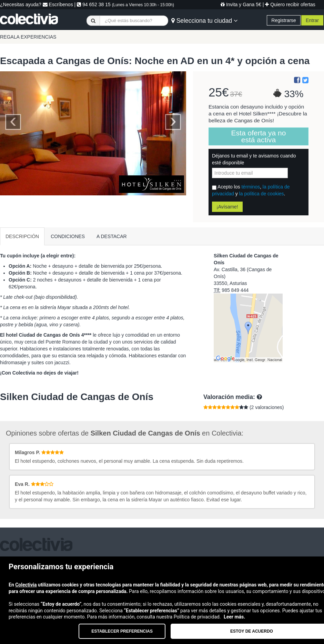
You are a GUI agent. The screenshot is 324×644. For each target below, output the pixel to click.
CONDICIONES (68, 236)
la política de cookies (262, 194)
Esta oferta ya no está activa (259, 136)
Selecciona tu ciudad (204, 21)
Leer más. (234, 617)
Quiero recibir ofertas (290, 4)
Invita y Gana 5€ (241, 4)
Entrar (312, 20)
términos (251, 187)
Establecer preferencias (122, 631)
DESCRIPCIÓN (22, 236)
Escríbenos (58, 4)
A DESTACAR (112, 236)
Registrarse (284, 20)
